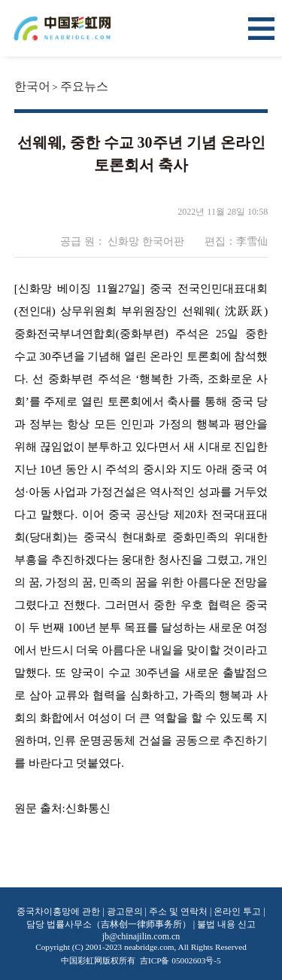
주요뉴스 (84, 86)
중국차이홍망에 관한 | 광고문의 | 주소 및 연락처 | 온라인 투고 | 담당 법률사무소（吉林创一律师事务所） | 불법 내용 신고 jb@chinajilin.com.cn (141, 924)
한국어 (32, 86)
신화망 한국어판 (146, 241)
